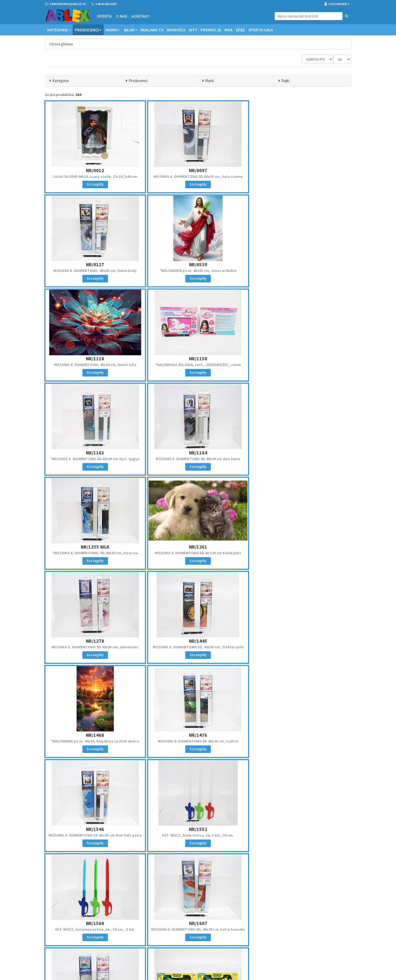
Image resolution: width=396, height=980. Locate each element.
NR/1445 (301, 453)
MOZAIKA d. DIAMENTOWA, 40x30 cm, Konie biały (301, 176)
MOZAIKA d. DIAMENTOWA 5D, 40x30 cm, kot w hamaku (301, 647)
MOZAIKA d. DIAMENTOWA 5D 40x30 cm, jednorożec (198, 459)
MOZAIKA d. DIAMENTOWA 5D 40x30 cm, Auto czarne (198, 176)
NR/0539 (95, 265)
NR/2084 (301, 829)
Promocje (211, 30)
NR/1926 (198, 829)
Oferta (104, 16)
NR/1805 (301, 735)
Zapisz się (316, 931)
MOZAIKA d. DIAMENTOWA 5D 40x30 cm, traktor (198, 553)
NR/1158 (301, 265)
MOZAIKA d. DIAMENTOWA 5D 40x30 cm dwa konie (198, 365)
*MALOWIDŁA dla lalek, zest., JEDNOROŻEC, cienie (301, 271)
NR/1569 (198, 641)
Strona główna (61, 44)
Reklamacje (211, 923)
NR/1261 (95, 453)
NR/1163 (95, 359)
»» (346, 869)
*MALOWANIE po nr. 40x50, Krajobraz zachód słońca (95, 553)
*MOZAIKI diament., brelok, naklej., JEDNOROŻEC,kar (95, 835)
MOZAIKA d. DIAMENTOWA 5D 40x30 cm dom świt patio (301, 553)
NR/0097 (198, 170)
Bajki (131, 30)
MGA (228, 30)
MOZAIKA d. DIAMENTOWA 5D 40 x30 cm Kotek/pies (95, 459)
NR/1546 (301, 547)
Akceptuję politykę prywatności (311, 943)
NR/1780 (198, 735)
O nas (122, 16)
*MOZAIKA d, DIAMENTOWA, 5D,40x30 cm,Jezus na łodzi (301, 367)
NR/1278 (198, 453)
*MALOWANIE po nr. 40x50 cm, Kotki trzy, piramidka (301, 835)
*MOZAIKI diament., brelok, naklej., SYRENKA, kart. (198, 835)
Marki (113, 30)
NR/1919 (95, 829)
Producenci (88, 30)
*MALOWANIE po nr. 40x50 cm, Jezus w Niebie (95, 271)
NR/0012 (95, 170)
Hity (193, 30)
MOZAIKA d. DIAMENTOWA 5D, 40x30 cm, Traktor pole (301, 459)
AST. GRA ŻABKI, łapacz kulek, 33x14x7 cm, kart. (198, 741)
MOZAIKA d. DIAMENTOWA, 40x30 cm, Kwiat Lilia (198, 271)
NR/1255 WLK (301, 359)
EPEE (240, 30)
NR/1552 (95, 641)
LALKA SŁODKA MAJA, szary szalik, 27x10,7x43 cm (95, 176)
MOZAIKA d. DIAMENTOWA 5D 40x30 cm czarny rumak (301, 741)
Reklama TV (152, 30)
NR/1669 (95, 735)
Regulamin (210, 916)
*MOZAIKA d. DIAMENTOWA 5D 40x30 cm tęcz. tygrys (95, 365)
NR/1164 (198, 359)
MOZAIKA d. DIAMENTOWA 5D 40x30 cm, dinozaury (95, 741)
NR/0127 (301, 170)
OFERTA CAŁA (261, 30)
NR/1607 (301, 641)
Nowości (176, 30)
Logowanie (337, 4)
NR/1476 (198, 547)
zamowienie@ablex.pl (73, 924)
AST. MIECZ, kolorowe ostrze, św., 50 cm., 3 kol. (198, 647)
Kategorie (59, 30)
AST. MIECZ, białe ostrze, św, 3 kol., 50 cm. (95, 647)
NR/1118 (198, 265)
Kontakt (141, 16)
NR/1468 (95, 547)
